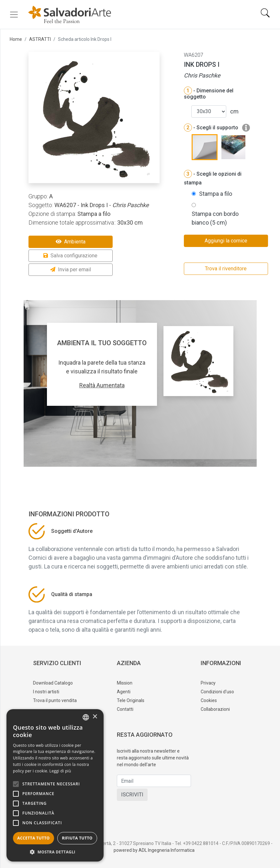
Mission (125, 683)
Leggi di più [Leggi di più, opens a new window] (60, 771)
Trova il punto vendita (55, 700)
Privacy (208, 683)
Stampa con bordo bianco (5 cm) (215, 218)
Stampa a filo (216, 194)
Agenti (124, 692)
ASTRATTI (40, 39)
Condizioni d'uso (217, 692)
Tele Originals (131, 700)
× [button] (95, 717)
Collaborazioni (215, 709)
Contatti (125, 709)
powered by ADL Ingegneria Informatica (154, 850)
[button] (55, 852)
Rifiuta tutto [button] (77, 838)
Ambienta (71, 242)
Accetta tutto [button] (33, 838)
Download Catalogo (53, 683)
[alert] (55, 785)
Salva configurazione (70, 256)
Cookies (209, 700)
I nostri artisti (46, 692)
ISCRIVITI (132, 795)
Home (16, 39)
